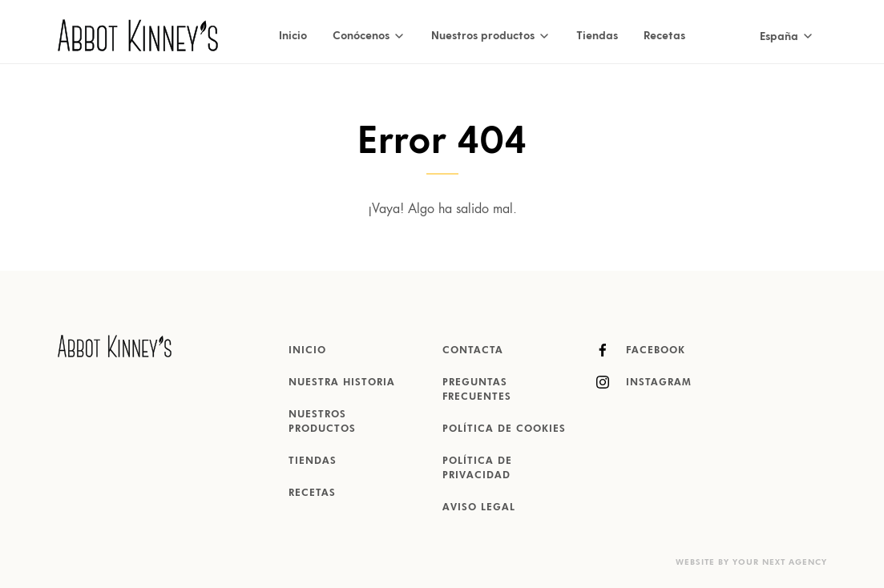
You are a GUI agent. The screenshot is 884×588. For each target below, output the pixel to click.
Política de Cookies (504, 429)
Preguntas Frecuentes (477, 390)
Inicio (293, 35)
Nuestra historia (342, 383)
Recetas (664, 35)
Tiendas (597, 35)
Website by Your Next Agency (751, 562)
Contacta (473, 351)
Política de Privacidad (477, 469)
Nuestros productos (322, 422)
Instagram (644, 382)
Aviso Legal (479, 508)
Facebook (641, 350)
